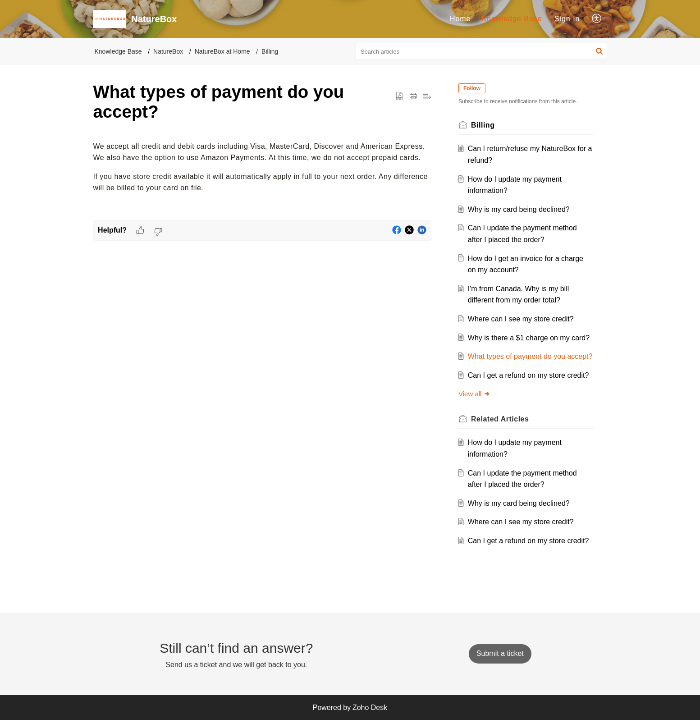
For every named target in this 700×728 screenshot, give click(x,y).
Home (460, 19)
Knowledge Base (512, 19)
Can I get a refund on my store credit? (530, 387)
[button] (597, 19)
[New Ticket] (500, 662)
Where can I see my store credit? (522, 319)
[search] (481, 51)
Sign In (567, 19)
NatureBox (168, 51)
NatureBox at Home (222, 51)
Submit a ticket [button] (500, 662)
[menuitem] (460, 19)
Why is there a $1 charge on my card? (530, 338)
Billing (270, 51)
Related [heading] (502, 430)
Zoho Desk (370, 716)
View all (476, 405)
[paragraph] (262, 167)
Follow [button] (474, 88)
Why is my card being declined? (520, 209)
